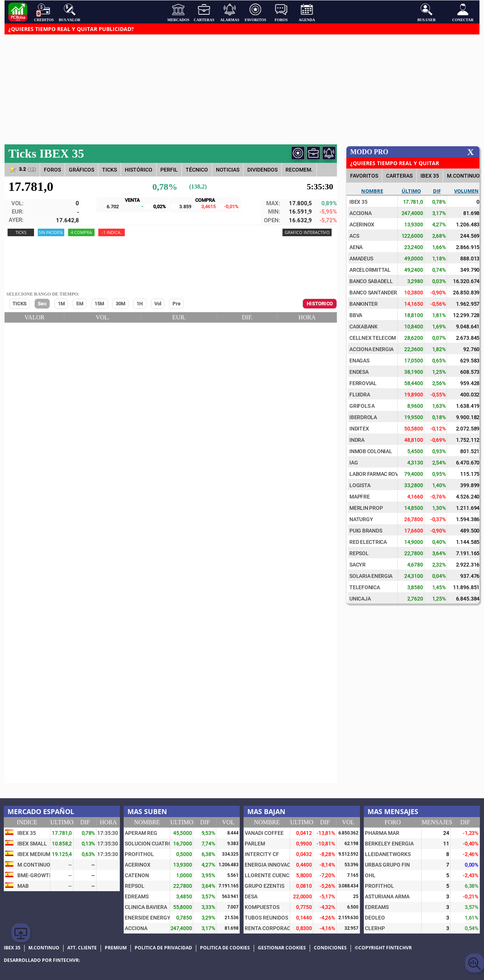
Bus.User (427, 12)
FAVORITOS (364, 176)
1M (61, 304)
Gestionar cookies (282, 948)
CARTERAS (399, 176)
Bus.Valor (70, 12)
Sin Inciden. (51, 232)
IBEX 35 (430, 176)
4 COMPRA (81, 232)
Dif (437, 191)
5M (79, 304)
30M (121, 304)
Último (411, 191)
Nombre (372, 191)
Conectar (463, 12)
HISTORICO (320, 304)
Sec (42, 304)
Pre (176, 304)
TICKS (19, 304)
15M (99, 304)
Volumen (466, 191)
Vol (158, 304)
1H (140, 304)
